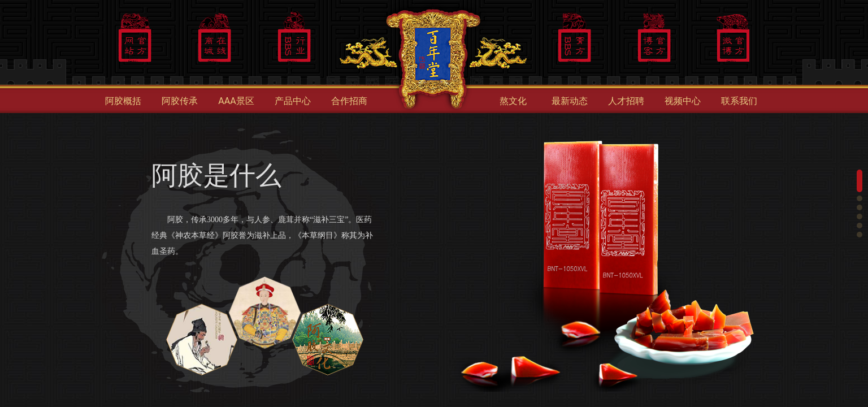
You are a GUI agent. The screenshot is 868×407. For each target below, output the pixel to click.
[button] (860, 181)
